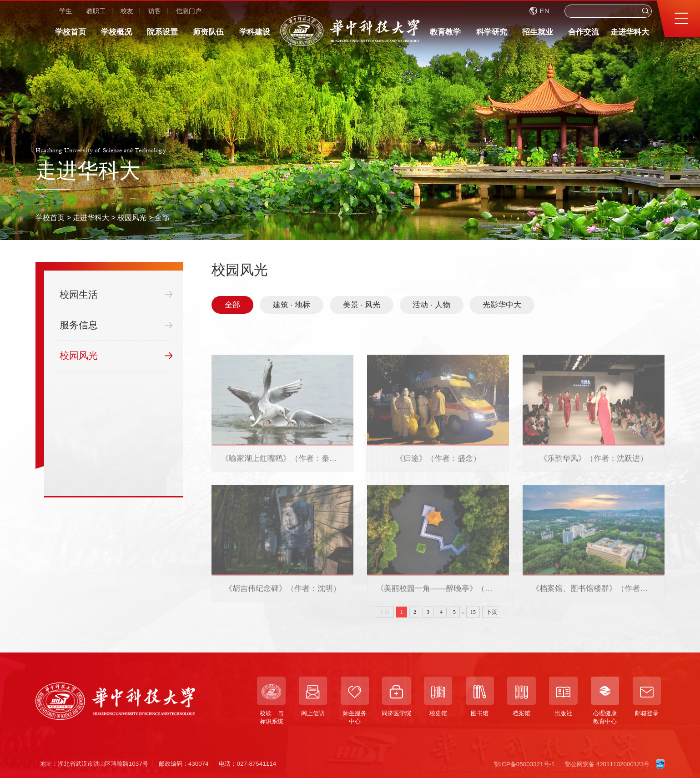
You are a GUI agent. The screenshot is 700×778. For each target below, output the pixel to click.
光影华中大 (502, 305)
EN (539, 11)
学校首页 (71, 32)
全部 (162, 218)
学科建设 (255, 32)
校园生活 (116, 295)
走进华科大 (630, 32)
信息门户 (189, 11)
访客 (155, 11)
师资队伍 (208, 32)
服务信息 (116, 325)
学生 (65, 11)
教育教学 (445, 32)
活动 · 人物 (431, 305)
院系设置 (162, 32)
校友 (127, 11)
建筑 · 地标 (292, 305)
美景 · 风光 (362, 305)
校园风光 (132, 218)
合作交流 (584, 32)
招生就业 (538, 32)
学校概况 (116, 32)
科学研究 (492, 32)
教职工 (96, 11)
